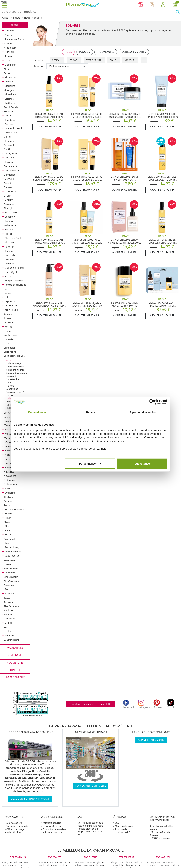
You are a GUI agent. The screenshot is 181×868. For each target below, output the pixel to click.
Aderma (9, 31)
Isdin (7, 297)
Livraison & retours (52, 826)
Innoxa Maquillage (16, 285)
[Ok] (178, 12)
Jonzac (8, 314)
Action (56, 60)
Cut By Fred (10, 153)
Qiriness (8, 530)
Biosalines (10, 94)
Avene (8, 56)
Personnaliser (90, 463)
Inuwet (8, 293)
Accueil (6, 18)
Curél (7, 149)
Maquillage (12, 389)
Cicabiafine (10, 133)
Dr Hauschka (12, 191)
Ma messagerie (14, 823)
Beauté (17, 18)
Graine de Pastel (14, 268)
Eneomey (10, 217)
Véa (6, 627)
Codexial (9, 145)
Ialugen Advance (14, 281)
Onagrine (10, 493)
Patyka (8, 513)
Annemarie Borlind (15, 39)
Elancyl (8, 208)
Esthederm (10, 225)
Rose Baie (9, 560)
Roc (7, 543)
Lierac (27, 18)
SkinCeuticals (11, 581)
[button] (163, 5)
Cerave (9, 124)
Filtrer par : (40, 60)
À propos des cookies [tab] (144, 412)
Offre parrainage (15, 829)
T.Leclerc (10, 594)
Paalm (7, 505)
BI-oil (7, 69)
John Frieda (11, 310)
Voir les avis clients (151, 740)
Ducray (9, 200)
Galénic (9, 251)
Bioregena (10, 90)
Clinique (9, 141)
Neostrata (10, 459)
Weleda (9, 635)
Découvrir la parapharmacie (30, 799)
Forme (73, 60)
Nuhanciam (10, 484)
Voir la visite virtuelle (90, 786)
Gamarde (10, 255)
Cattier (9, 115)
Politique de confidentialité (122, 831)
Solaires (11, 398)
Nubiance (9, 480)
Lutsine (8, 417)
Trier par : (39, 66)
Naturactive (153, 865)
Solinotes (9, 585)
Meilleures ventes (134, 52)
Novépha (9, 472)
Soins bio (15, 670)
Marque (130, 60)
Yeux (9, 383)
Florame (9, 242)
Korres (8, 327)
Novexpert (10, 476)
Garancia (9, 260)
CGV (117, 823)
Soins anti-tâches (15, 370)
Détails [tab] (90, 412)
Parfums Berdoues (14, 509)
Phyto (8, 526)
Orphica (8, 497)
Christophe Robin (14, 128)
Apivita (8, 43)
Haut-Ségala (11, 272)
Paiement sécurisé (52, 823)
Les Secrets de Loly (15, 356)
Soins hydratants (15, 367)
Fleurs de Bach (13, 238)
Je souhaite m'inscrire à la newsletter (90, 704)
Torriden (9, 614)
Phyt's (7, 522)
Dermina (9, 179)
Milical (127, 865)
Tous (68, 52)
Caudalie (10, 120)
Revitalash (10, 539)
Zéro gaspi (15, 655)
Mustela (88, 865)
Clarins (8, 137)
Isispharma (10, 301)
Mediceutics (11, 438)
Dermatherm (12, 170)
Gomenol (9, 264)
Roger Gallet (12, 556)
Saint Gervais (11, 568)
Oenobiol (117, 865)
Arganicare (10, 48)
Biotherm (10, 103)
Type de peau (93, 60)
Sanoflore (10, 573)
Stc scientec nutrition (131, 862)
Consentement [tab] (37, 412)
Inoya (7, 289)
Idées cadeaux (15, 678)
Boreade (9, 111)
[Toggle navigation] (4, 4)
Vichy (8, 631)
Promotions (15, 648)
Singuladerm (11, 577)
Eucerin (9, 229)
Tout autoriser (142, 463)
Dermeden (10, 175)
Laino (8, 343)
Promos (85, 52)
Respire (9, 534)
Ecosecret (9, 204)
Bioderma (10, 86)
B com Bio (10, 65)
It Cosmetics (11, 305)
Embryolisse (11, 212)
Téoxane (9, 602)
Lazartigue (10, 352)
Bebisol (78, 865)
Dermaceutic (11, 166)
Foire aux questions (53, 832)
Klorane (9, 322)
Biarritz (8, 73)
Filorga (9, 234)
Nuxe (8, 488)
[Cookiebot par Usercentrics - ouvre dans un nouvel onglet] (152, 402)
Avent (88, 862)
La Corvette (11, 335)
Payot (8, 518)
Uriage (9, 623)
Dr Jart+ (8, 196)
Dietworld (9, 187)
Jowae (8, 318)
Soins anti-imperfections (13, 378)
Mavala (9, 434)
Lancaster (10, 348)
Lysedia (9, 421)
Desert (8, 183)
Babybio (97, 862)
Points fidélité (13, 832)
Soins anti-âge (14, 363)
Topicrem (9, 610)
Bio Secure (11, 77)
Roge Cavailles (13, 552)
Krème (8, 331)
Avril (7, 60)
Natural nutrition (170, 865)
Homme (10, 386)
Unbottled (10, 619)
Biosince (9, 99)
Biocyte (9, 82)
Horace (9, 276)
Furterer (9, 247)
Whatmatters (11, 640)
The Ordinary (11, 606)
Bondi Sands (11, 107)
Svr (6, 589)
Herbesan (168, 862)
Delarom (9, 162)
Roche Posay (12, 547)
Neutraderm (11, 463)
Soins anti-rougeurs (17, 373)
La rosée (9, 339)
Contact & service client (55, 829)
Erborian (10, 221)
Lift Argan (10, 413)
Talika (7, 598)
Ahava (8, 35)
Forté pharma (154, 862)
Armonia (9, 52)
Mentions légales (124, 826)
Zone (113, 60)
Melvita (9, 442)
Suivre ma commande (17, 826)
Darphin (9, 157)
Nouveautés (15, 663)
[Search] (88, 12)
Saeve (7, 564)
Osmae (8, 501)
